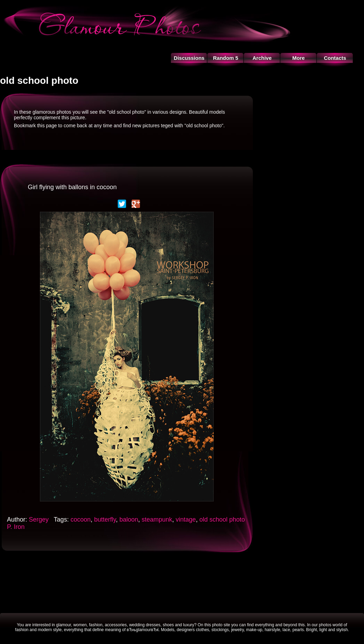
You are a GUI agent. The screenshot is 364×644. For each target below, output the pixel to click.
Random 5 (226, 58)
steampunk (157, 520)
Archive (262, 58)
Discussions (189, 58)
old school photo (222, 520)
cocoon (81, 520)
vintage (186, 520)
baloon (129, 520)
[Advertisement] (182, 582)
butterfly (105, 520)
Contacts (335, 58)
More (299, 58)
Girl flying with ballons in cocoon (72, 187)
